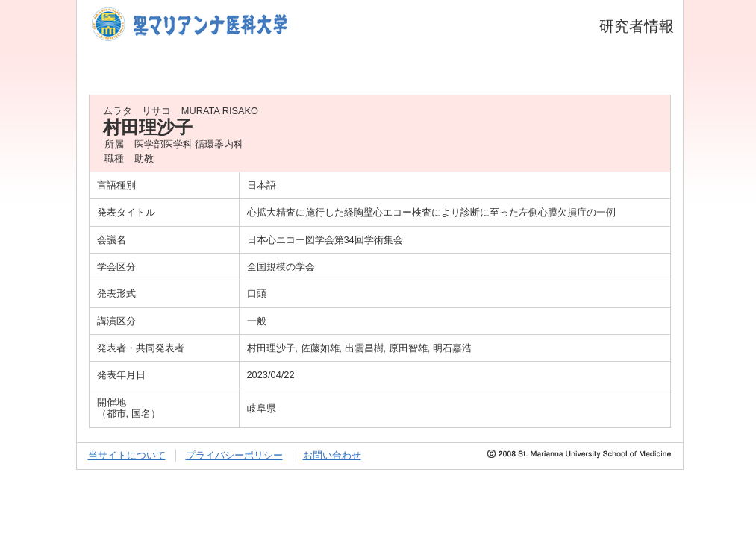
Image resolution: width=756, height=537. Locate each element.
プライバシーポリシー (234, 455)
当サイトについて (127, 455)
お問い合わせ (332, 455)
